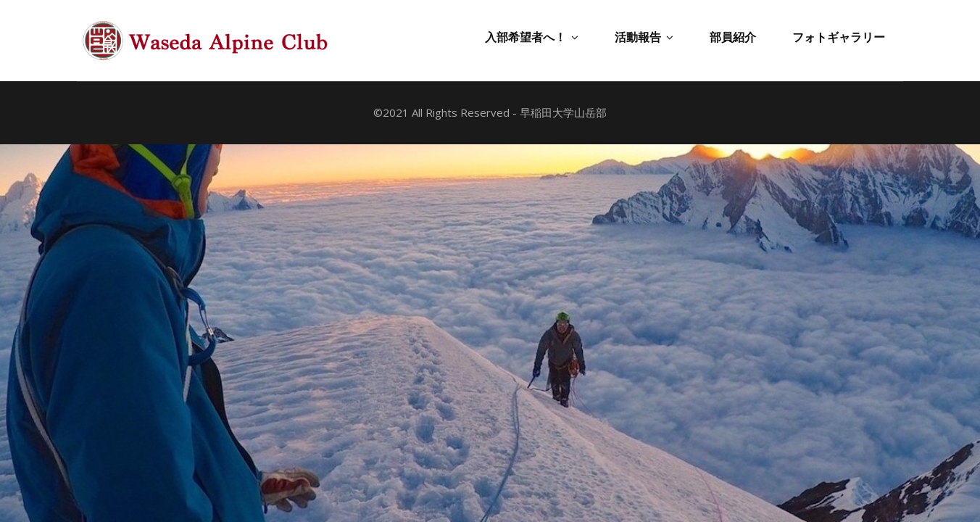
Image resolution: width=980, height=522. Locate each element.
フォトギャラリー (839, 37)
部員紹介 (733, 37)
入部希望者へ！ (532, 37)
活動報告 (644, 37)
